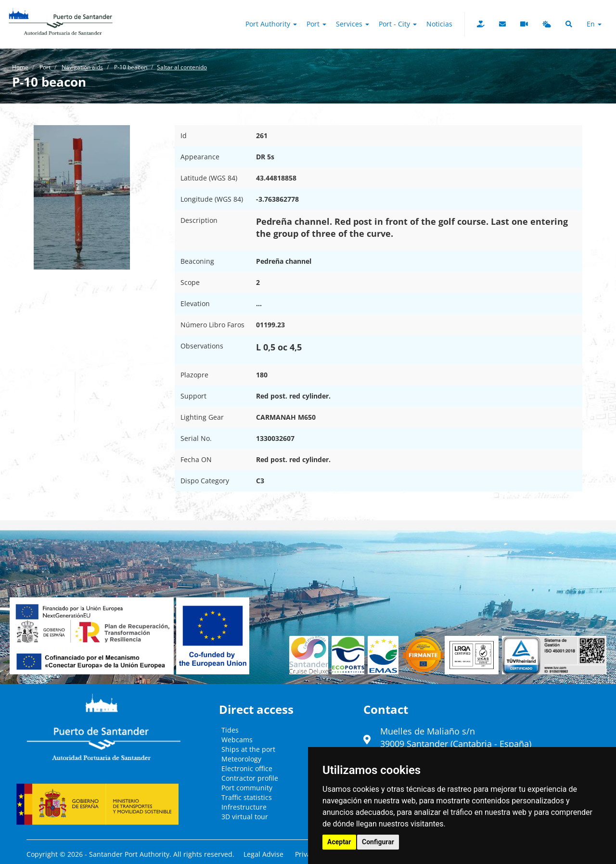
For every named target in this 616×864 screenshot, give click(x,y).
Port (316, 24)
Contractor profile (250, 778)
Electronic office (247, 768)
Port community (247, 788)
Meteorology (241, 759)
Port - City (398, 24)
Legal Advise (263, 854)
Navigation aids (82, 67)
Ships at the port (248, 749)
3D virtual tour (245, 817)
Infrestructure (244, 807)
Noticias (439, 24)
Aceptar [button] (339, 842)
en (594, 24)
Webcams (237, 740)
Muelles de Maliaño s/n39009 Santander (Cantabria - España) (456, 737)
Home (20, 67)
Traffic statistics (247, 797)
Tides (230, 730)
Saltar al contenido (182, 67)
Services (353, 24)
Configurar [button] (378, 842)
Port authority (271, 24)
